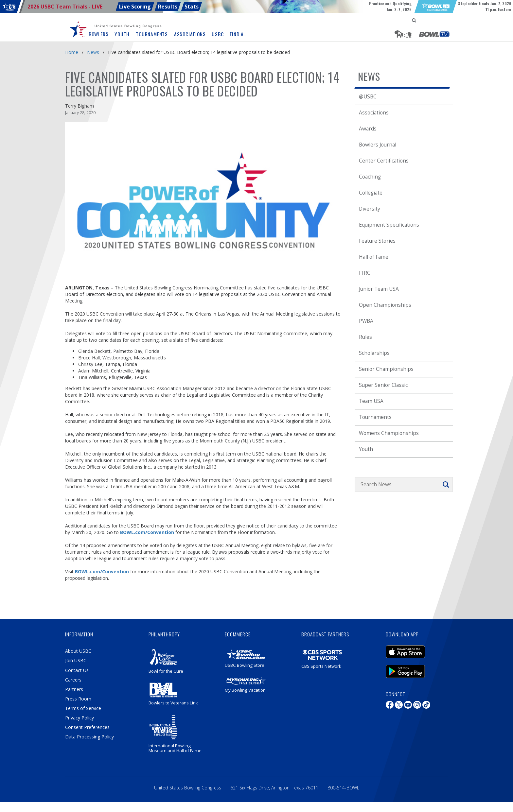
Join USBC (76, 660)
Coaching (370, 177)
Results (168, 7)
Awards (368, 129)
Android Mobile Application (405, 671)
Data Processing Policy (89, 737)
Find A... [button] (239, 34)
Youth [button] (122, 34)
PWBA (366, 321)
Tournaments (375, 417)
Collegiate (371, 193)
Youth (366, 449)
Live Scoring (135, 7)
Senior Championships (386, 369)
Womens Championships (389, 433)
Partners (74, 689)
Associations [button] (190, 34)
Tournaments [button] (152, 34)
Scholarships (374, 353)
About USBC (78, 651)
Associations (374, 113)
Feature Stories (377, 241)
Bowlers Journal (378, 145)
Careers (73, 680)
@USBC (368, 97)
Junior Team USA (379, 289)
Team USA (371, 401)
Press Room (78, 699)
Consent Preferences (87, 727)
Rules (365, 337)
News (93, 52)
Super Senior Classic (383, 385)
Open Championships (385, 305)
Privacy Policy (80, 718)
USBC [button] (218, 34)
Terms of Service (83, 708)
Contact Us (77, 670)
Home (72, 52)
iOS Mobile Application (405, 652)
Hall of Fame (374, 257)
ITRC (365, 273)
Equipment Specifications (389, 225)
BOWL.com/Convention (147, 532)
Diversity (370, 209)
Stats (192, 7)
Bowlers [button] (99, 34)
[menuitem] (80, 29)
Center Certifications (384, 161)
